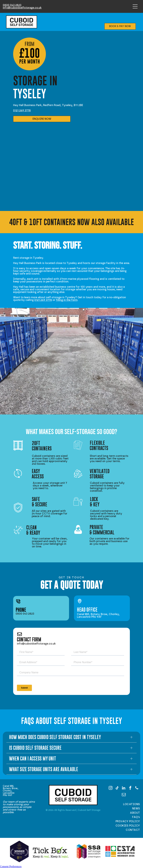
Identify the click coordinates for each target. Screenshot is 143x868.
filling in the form (67, 300)
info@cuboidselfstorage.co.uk (22, 8)
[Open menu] (135, 6)
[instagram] (111, 788)
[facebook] (130, 788)
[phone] (137, 788)
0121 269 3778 (22, 110)
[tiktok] (117, 788)
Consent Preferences (11, 866)
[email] (124, 795)
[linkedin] (124, 788)
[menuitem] (124, 804)
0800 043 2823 (12, 5)
